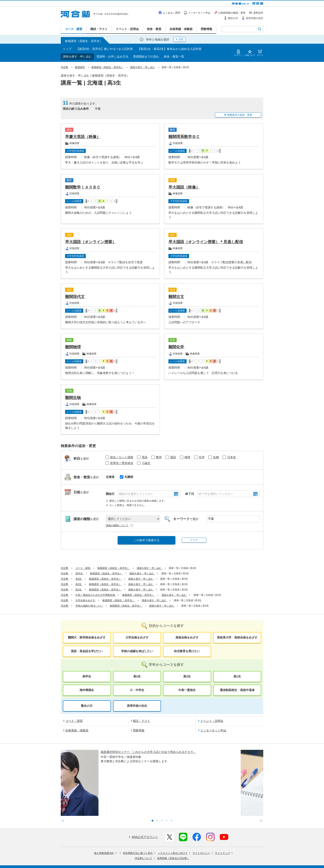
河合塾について (143, 824)
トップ (67, 49)
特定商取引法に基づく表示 (138, 819)
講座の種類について (120, 525)
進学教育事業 (167, 856)
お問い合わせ (153, 862)
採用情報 (137, 862)
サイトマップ (222, 819)
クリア (194, 540)
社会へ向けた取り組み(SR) (239, 856)
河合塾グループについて (142, 856)
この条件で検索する (147, 540)
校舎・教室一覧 (174, 57)
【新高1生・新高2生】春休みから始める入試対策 (170, 49)
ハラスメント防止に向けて (173, 819)
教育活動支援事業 (187, 856)
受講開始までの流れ (146, 57)
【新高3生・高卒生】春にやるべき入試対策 (105, 49)
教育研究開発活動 (211, 856)
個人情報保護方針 (105, 819)
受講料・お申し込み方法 (112, 57)
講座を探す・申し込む (77, 57)
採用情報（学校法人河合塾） (173, 824)
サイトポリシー (201, 819)
